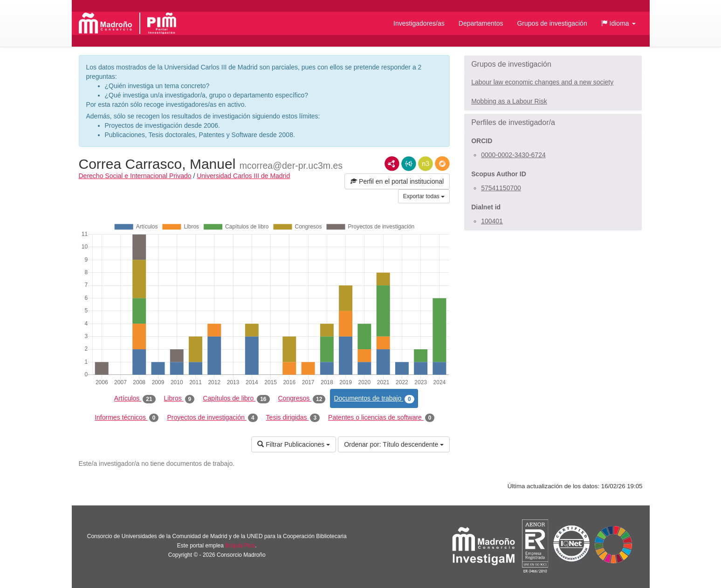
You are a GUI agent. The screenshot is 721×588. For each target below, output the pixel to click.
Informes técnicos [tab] (127, 418)
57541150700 (501, 188)
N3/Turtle (426, 164)
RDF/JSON (442, 164)
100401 (492, 221)
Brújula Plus (240, 546)
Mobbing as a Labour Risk (509, 101)
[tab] (553, 64)
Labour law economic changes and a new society (542, 82)
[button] (618, 23)
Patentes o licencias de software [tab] (381, 418)
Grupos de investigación (552, 23)
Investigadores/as (419, 23)
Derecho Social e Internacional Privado (135, 176)
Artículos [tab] (135, 399)
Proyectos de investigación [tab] (212, 418)
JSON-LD (409, 164)
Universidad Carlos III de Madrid (243, 176)
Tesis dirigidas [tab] (293, 418)
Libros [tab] (179, 399)
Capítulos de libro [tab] (236, 399)
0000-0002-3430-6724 (513, 155)
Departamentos (481, 23)
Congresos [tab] (302, 399)
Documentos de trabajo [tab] (374, 399)
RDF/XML (392, 164)
